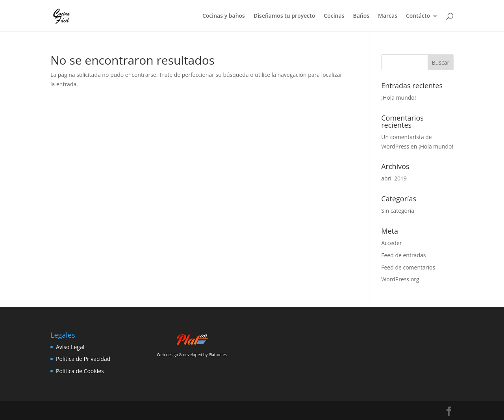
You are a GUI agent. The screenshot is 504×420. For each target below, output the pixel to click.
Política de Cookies (80, 371)
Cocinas (334, 16)
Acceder (391, 243)
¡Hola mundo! (398, 98)
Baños (361, 16)
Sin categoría (398, 211)
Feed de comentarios (408, 267)
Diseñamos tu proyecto (284, 16)
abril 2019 (394, 178)
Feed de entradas (403, 255)
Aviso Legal (70, 347)
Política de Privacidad (83, 359)
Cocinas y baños (224, 16)
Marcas (388, 16)
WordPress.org (400, 279)
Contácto (418, 16)
